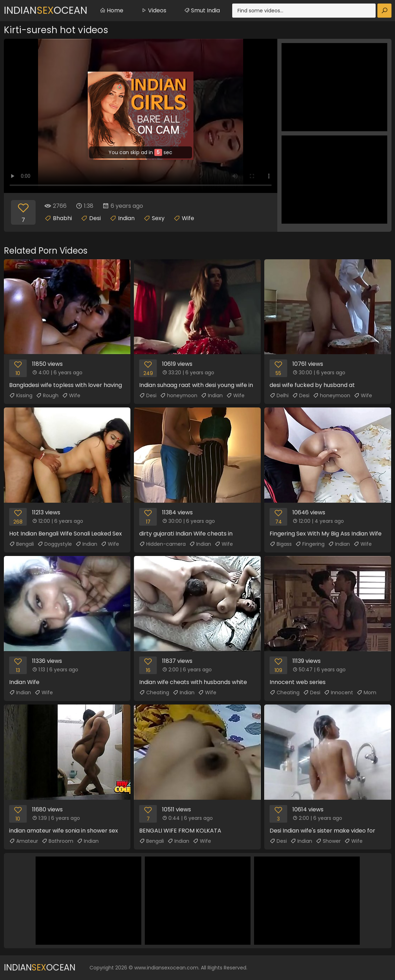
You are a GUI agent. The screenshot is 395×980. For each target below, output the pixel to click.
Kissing (21, 395)
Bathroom (57, 841)
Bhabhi (62, 218)
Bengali (21, 544)
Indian (126, 218)
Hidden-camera (162, 544)
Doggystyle (55, 544)
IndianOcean (46, 10)
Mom (366, 692)
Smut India (202, 10)
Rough (47, 395)
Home (112, 10)
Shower (328, 841)
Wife (188, 218)
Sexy (158, 218)
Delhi (279, 395)
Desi (95, 218)
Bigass (281, 544)
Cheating (154, 692)
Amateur (24, 841)
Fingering (310, 544)
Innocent (338, 692)
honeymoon (179, 395)
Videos (154, 10)
